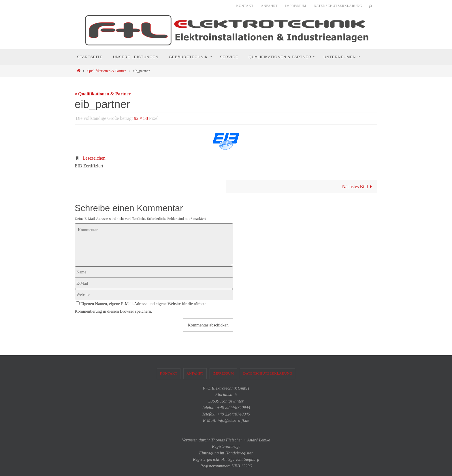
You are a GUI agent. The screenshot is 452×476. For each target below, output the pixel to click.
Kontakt (245, 6)
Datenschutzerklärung (338, 6)
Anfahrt (269, 6)
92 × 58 (141, 118)
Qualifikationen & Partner (107, 71)
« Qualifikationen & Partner (103, 94)
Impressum (296, 6)
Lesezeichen (94, 158)
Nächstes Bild (358, 187)
